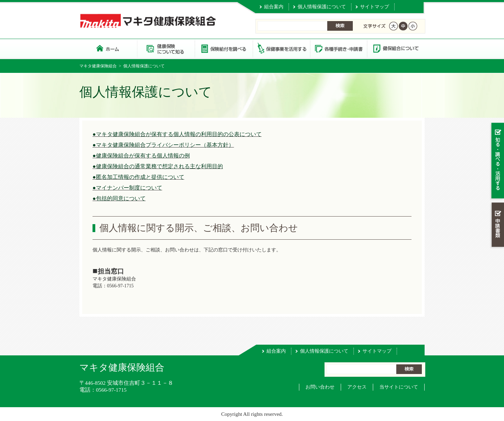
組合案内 (274, 7)
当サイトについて (399, 387)
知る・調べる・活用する (497, 161)
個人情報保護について (322, 7)
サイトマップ (375, 7)
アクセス (357, 387)
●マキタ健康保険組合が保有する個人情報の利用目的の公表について (177, 134)
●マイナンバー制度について (127, 188)
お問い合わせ (320, 387)
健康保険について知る (166, 48)
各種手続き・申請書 (338, 48)
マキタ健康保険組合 (98, 66)
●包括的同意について (119, 198)
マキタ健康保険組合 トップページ (108, 48)
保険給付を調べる (224, 48)
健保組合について (396, 48)
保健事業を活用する (281, 48)
